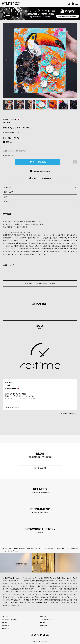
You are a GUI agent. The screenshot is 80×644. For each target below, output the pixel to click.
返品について (44, 616)
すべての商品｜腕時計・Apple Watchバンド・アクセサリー (30, 548)
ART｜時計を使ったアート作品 (63, 548)
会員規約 (5, 622)
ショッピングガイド (7, 616)
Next (74, 60)
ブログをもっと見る (40, 468)
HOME (5, 548)
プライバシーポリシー (46, 619)
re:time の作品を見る (12, 407)
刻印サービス (6, 625)
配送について (40, 192)
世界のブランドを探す (69, 413)
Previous (6, 60)
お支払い (40, 202)
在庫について (40, 187)
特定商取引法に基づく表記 (9, 619)
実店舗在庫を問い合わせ (40, 171)
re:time (7, 122)
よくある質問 (44, 625)
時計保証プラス (44, 622)
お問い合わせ (6, 628)
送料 (40, 197)
